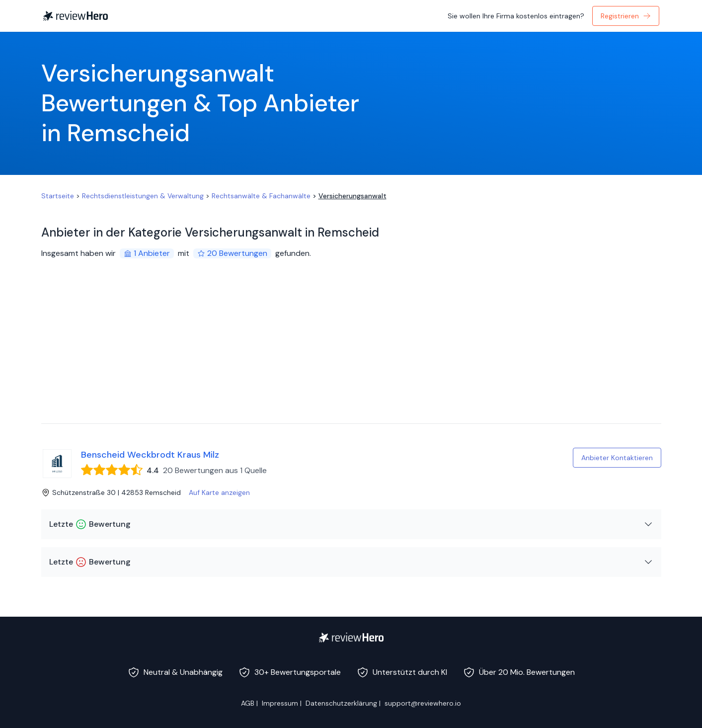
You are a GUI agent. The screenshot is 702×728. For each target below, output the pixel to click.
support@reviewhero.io (423, 703)
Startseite (58, 196)
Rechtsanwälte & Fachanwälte (261, 196)
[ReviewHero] (351, 638)
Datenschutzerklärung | (343, 703)
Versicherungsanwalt (352, 196)
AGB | (249, 703)
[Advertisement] (351, 349)
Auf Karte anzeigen (219, 492)
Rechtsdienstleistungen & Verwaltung (143, 196)
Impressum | (282, 703)
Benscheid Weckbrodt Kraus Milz (150, 455)
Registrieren (626, 16)
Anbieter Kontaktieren (617, 458)
